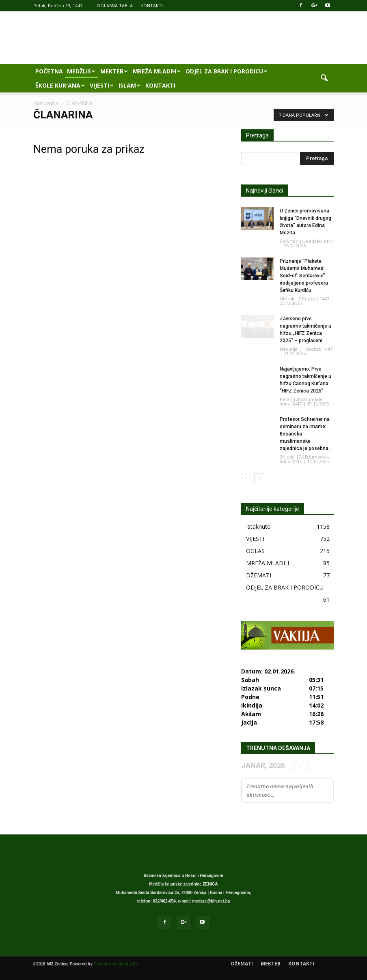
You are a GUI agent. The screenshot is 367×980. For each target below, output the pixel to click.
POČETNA (49, 71)
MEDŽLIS (81, 71)
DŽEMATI (259, 575)
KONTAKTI (152, 5)
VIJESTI (102, 85)
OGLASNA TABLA (115, 5)
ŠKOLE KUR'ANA (60, 85)
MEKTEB (114, 71)
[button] (324, 78)
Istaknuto (258, 526)
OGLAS (255, 551)
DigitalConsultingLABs (116, 964)
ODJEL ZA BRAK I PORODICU (227, 71)
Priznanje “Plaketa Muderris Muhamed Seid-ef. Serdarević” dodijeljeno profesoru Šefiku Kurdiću (304, 276)
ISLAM (130, 85)
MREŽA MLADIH (157, 71)
